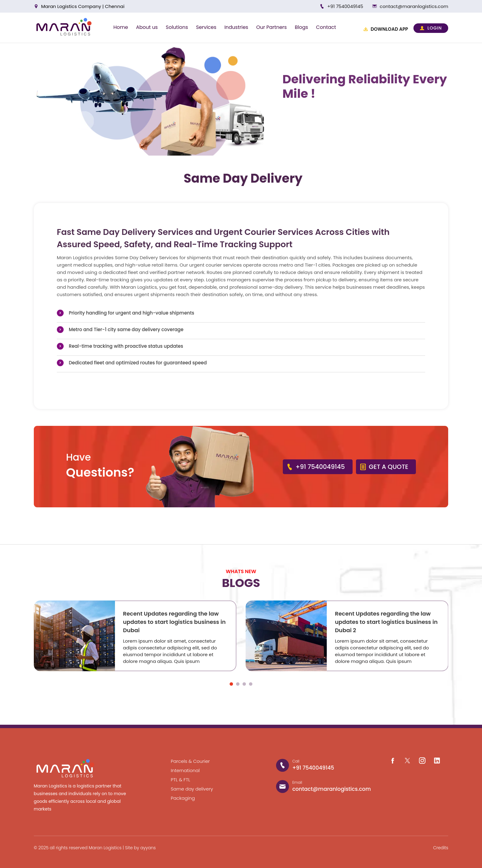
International (185, 770)
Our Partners (271, 27)
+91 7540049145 (345, 6)
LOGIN (431, 28)
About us (147, 27)
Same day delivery (192, 789)
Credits (441, 848)
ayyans (148, 848)
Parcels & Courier (190, 761)
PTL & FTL (181, 780)
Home (121, 27)
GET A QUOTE (384, 467)
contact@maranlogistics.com (414, 6)
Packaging (183, 798)
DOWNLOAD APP (386, 29)
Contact (326, 27)
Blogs (301, 27)
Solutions (177, 27)
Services (206, 27)
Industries (236, 27)
